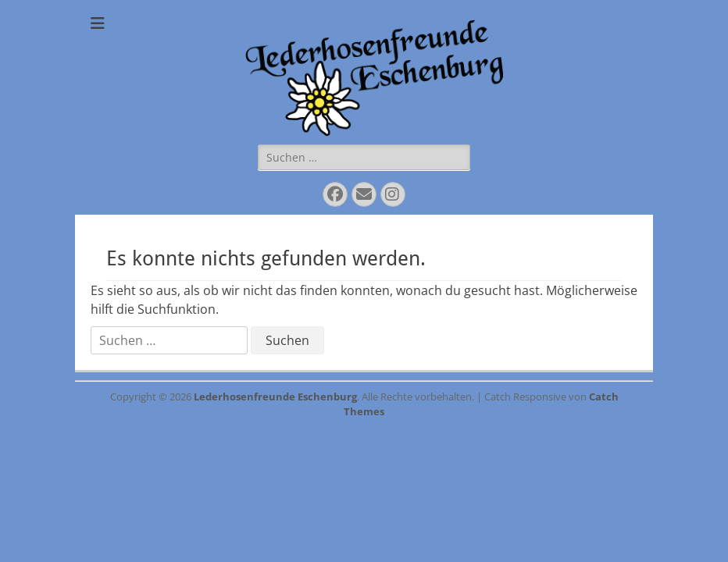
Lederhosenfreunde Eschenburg (275, 397)
